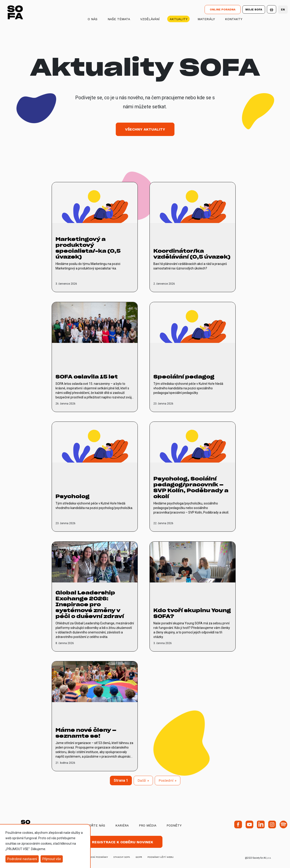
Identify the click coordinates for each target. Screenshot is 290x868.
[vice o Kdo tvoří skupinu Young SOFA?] (193, 596)
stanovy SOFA (122, 857)
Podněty (174, 825)
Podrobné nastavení (22, 859)
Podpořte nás (93, 825)
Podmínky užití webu (161, 857)
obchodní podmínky (95, 857)
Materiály (206, 19)
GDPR (139, 857)
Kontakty (234, 19)
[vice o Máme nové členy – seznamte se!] (95, 716)
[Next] (143, 781)
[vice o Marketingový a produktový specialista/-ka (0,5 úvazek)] (95, 237)
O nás (93, 19)
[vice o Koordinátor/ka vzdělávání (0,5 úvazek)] (193, 237)
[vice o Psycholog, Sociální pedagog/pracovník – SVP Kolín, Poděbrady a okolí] (193, 477)
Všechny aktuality (145, 129)
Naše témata (119, 19)
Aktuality (179, 19)
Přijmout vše (52, 859)
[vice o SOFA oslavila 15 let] (95, 357)
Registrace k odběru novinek (123, 842)
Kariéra (122, 825)
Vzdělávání (150, 19)
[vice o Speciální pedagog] (193, 357)
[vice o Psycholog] (95, 477)
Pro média (148, 825)
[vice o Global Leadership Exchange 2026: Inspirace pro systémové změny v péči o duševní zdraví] (95, 596)
